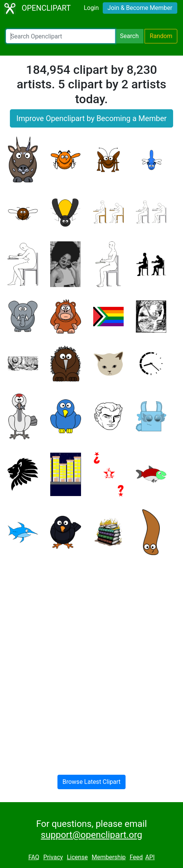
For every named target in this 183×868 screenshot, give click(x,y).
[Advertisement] (91, 659)
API (150, 857)
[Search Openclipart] (60, 36)
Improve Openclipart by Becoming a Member (91, 118)
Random (161, 36)
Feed (136, 857)
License (77, 857)
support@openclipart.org (91, 835)
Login (91, 8)
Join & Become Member (140, 8)
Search (129, 36)
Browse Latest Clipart (91, 782)
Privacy (53, 857)
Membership (109, 857)
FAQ (34, 857)
